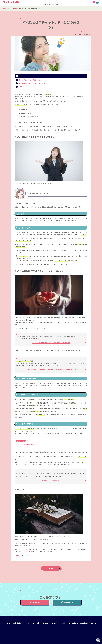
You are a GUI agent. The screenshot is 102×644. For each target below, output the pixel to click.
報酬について (46, 623)
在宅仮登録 (35, 602)
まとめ (20, 87)
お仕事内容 (55, 623)
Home (5, 8)
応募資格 (64, 623)
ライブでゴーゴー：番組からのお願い (51, 481)
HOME (51, 568)
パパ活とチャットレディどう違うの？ (29, 80)
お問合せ (93, 623)
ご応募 (17, 555)
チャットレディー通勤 (33, 623)
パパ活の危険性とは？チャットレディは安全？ (32, 83)
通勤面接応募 (67, 602)
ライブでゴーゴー (26, 552)
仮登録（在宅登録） (18, 623)
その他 (16, 8)
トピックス (10, 8)
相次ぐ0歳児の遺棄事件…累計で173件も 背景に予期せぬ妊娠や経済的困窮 (51, 343)
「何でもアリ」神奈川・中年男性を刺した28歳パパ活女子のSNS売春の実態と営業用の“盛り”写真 (51, 370)
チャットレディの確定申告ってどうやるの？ (28, 445)
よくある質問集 (73, 623)
